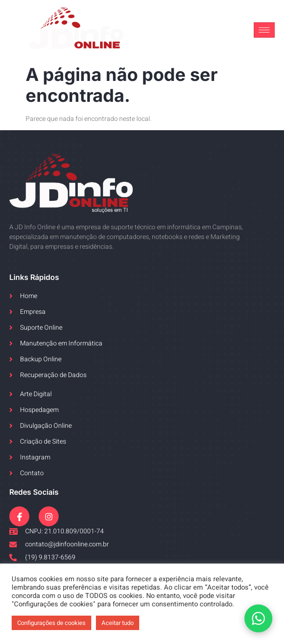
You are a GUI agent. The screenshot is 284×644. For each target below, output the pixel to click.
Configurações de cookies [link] (51, 623)
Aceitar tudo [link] (118, 623)
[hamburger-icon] (264, 30)
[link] (76, 30)
